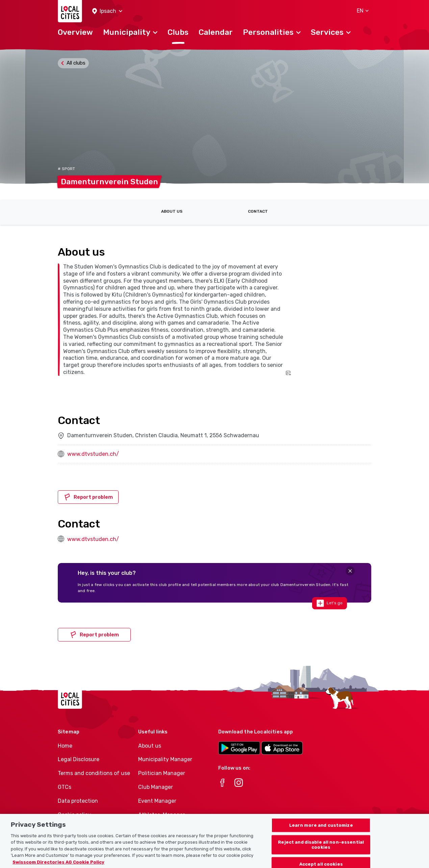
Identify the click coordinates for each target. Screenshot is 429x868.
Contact (258, 211)
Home (65, 746)
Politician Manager (162, 773)
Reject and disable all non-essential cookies (321, 851)
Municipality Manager (165, 759)
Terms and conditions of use (94, 773)
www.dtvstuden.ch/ (93, 454)
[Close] (350, 571)
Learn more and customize (321, 831)
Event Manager (157, 801)
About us (172, 211)
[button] (107, 11)
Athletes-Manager (161, 815)
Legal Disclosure (79, 759)
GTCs (65, 787)
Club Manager (156, 787)
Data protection (78, 801)
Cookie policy (74, 815)
